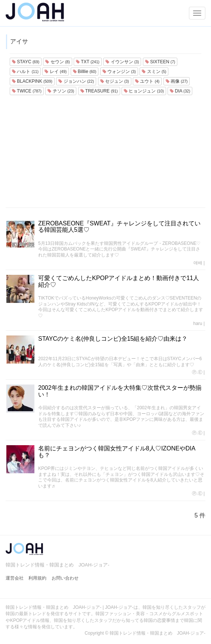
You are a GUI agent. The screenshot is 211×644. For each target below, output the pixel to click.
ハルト (25, 72)
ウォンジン (119, 72)
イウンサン (122, 62)
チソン (61, 91)
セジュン (115, 81)
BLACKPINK (32, 81)
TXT (88, 62)
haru (198, 323)
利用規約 (37, 578)
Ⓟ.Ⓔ (197, 372)
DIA (180, 91)
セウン (57, 62)
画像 (177, 81)
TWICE (27, 91)
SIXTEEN (160, 62)
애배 (198, 263)
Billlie (85, 72)
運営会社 (15, 578)
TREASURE (99, 91)
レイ (56, 72)
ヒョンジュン (144, 91)
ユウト (147, 81)
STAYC (26, 62)
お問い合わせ (65, 578)
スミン (154, 72)
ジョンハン (76, 81)
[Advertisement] (105, 151)
